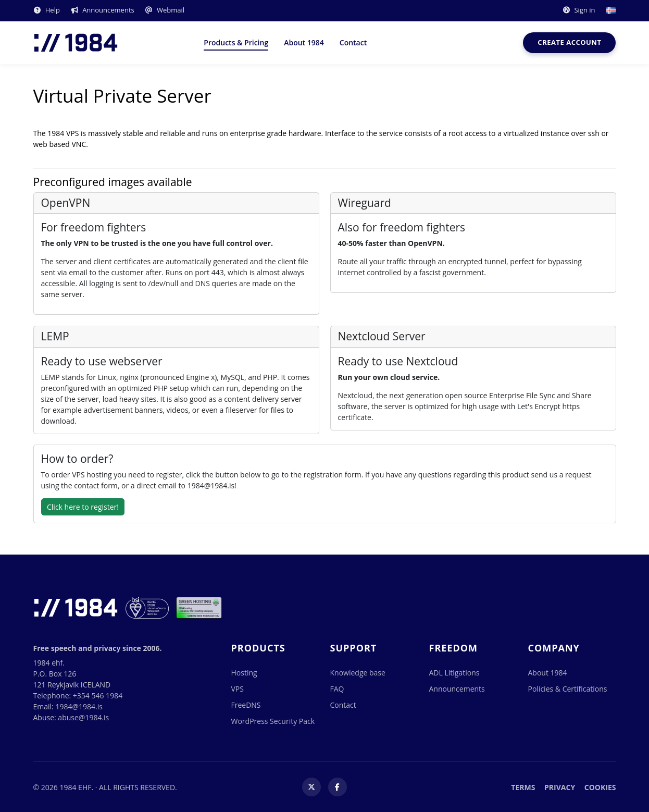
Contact (353, 42)
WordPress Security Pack (273, 721)
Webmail (165, 10)
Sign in (578, 10)
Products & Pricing (236, 42)
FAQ (337, 689)
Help (47, 10)
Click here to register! (83, 507)
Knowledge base (358, 673)
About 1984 (304, 42)
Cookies (600, 787)
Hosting (244, 673)
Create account (569, 42)
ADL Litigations (454, 673)
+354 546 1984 (98, 696)
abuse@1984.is (83, 717)
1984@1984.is (79, 706)
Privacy (560, 787)
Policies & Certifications (568, 689)
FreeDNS (246, 705)
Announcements (102, 10)
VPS (238, 689)
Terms (523, 787)
